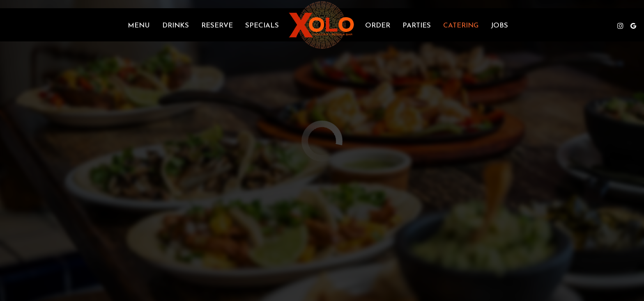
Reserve (217, 26)
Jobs (499, 26)
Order (378, 26)
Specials (262, 26)
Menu (139, 26)
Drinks (176, 26)
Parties (417, 26)
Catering (461, 26)
